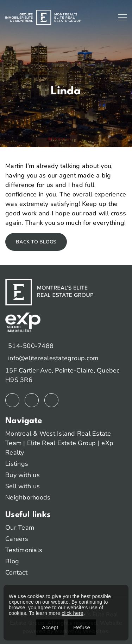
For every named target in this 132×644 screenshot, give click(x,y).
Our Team (20, 528)
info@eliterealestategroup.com (53, 358)
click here (73, 613)
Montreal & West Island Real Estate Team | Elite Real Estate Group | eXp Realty (59, 443)
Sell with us (23, 486)
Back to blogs (36, 242)
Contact (16, 572)
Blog (12, 561)
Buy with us (23, 475)
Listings (17, 464)
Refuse (82, 627)
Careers (17, 539)
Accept (50, 627)
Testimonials (24, 550)
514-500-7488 (31, 346)
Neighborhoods (28, 497)
